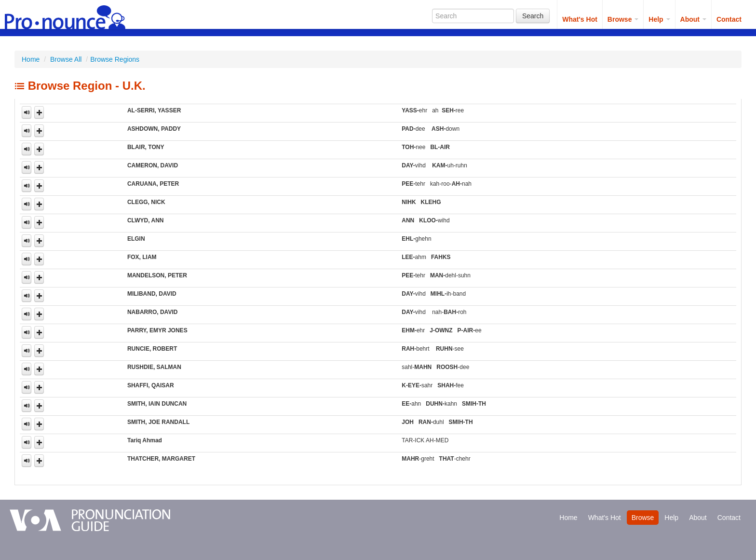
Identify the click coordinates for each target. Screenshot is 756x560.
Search (533, 16)
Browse (623, 19)
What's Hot (580, 19)
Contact (729, 19)
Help (659, 19)
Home (31, 59)
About (693, 19)
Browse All (66, 59)
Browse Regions (115, 59)
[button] (39, 112)
